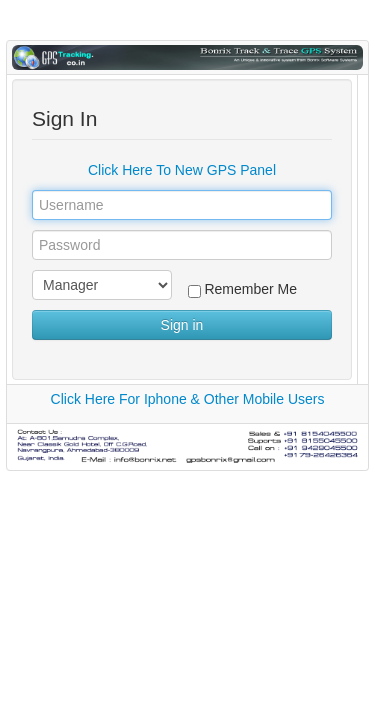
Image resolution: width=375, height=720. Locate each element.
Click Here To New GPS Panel (182, 170)
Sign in (182, 325)
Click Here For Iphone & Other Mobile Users (188, 399)
